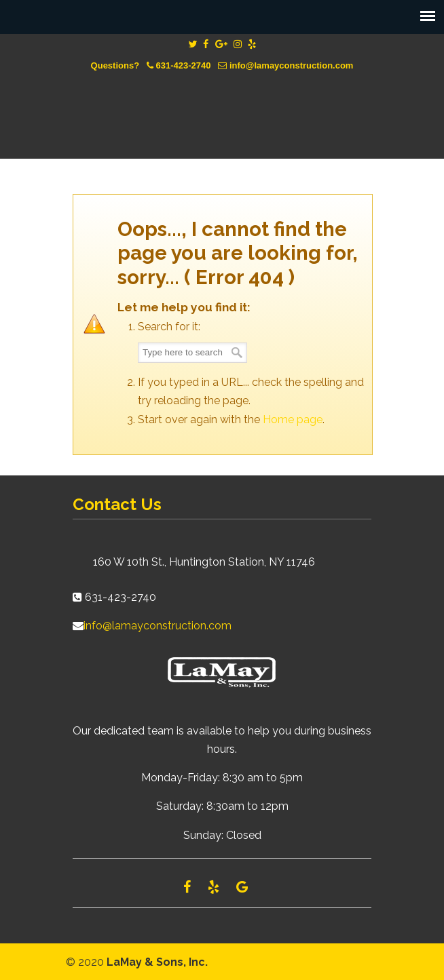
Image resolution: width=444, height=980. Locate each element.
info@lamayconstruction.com (291, 65)
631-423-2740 (184, 65)
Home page (293, 419)
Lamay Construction (222, 105)
